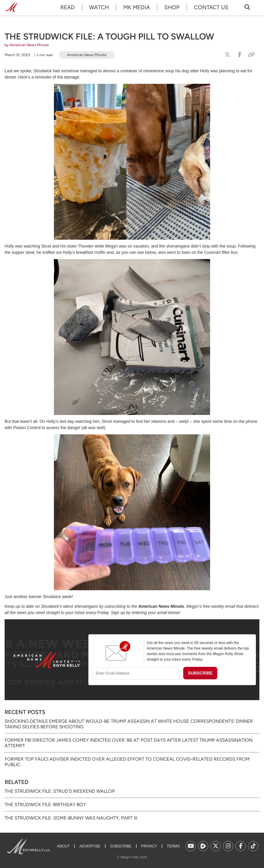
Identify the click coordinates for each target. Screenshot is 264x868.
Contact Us (211, 7)
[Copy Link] (252, 55)
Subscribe (121, 846)
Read (68, 7)
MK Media (137, 7)
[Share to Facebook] (239, 55)
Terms (173, 846)
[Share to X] (227, 55)
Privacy (149, 846)
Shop (172, 7)
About (63, 846)
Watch (99, 7)
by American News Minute (27, 45)
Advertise (90, 846)
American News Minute (87, 55)
